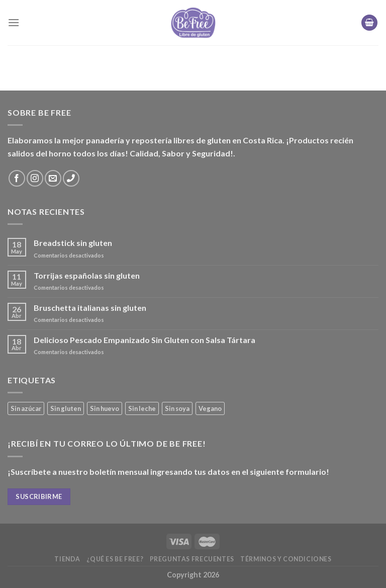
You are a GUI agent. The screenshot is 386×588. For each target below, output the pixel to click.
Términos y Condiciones (286, 559)
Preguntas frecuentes (192, 559)
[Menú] (14, 22)
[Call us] (71, 178)
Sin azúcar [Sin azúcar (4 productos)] (26, 408)
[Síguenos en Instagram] (35, 178)
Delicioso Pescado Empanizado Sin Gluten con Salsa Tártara (144, 340)
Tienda (67, 559)
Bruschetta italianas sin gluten (90, 308)
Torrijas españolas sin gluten (87, 275)
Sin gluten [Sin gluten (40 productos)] (66, 408)
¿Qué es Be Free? (115, 559)
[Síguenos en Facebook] (17, 178)
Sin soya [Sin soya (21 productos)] (177, 408)
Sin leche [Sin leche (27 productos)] (142, 408)
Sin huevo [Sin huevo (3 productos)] (105, 408)
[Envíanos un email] (53, 178)
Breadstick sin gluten (73, 243)
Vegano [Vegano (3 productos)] (210, 408)
